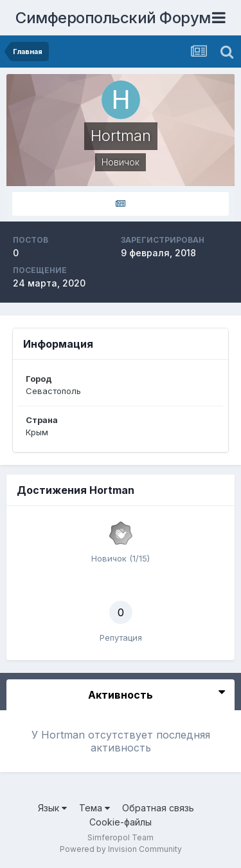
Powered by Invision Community (121, 849)
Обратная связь (158, 808)
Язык (52, 808)
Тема (94, 808)
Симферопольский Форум (113, 18)
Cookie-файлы (121, 822)
